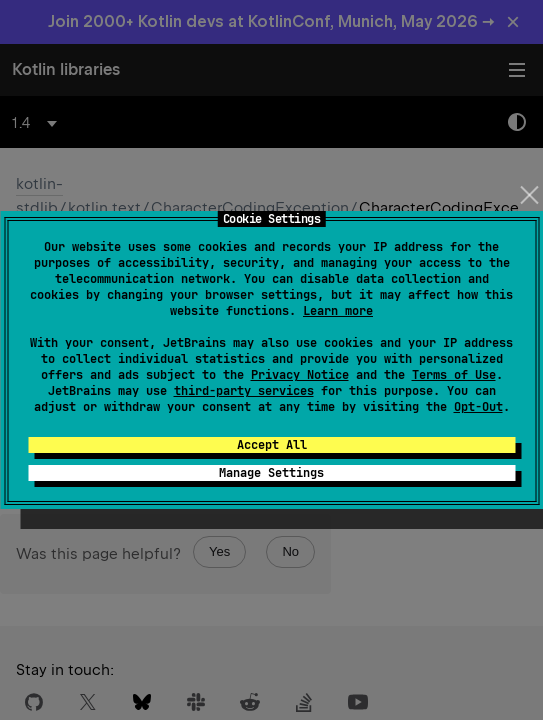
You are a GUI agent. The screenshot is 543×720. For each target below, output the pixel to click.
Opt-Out (478, 407)
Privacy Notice (300, 375)
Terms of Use (454, 375)
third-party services (244, 391)
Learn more (338, 311)
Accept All (272, 445)
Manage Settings (271, 473)
